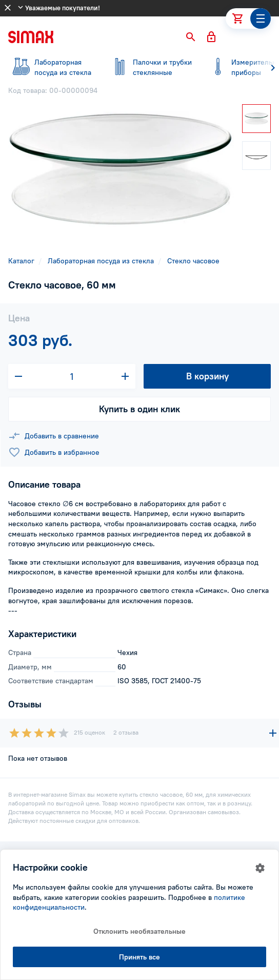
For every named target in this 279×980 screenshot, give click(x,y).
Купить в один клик (139, 409)
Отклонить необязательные (139, 931)
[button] (191, 37)
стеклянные (150, 67)
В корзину (207, 376)
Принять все (139, 957)
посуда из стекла (51, 67)
